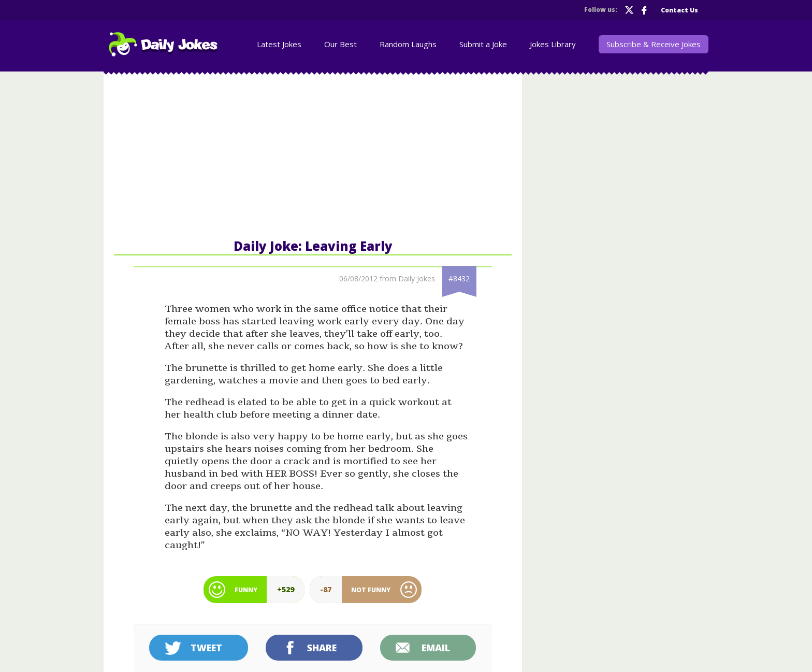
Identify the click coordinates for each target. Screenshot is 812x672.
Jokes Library (553, 44)
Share (322, 648)
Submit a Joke (483, 44)
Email (436, 648)
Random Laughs (408, 44)
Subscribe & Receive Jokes (654, 44)
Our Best (340, 44)
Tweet (206, 648)
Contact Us (679, 10)
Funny (246, 590)
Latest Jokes (279, 44)
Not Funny (371, 590)
